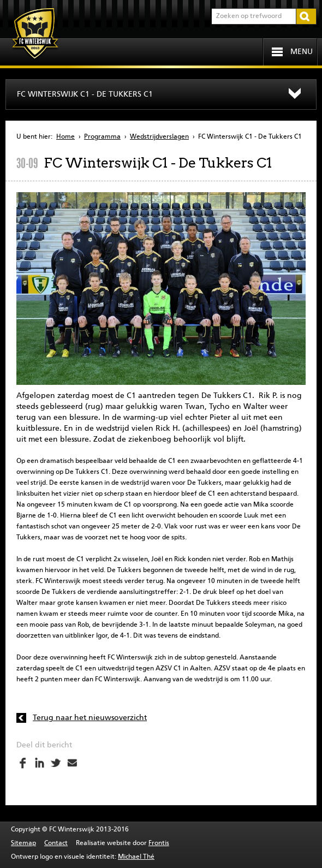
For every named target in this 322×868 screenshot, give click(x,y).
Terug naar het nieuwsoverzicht (90, 718)
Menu (302, 52)
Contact (56, 843)
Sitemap (23, 843)
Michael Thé (136, 857)
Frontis (159, 843)
